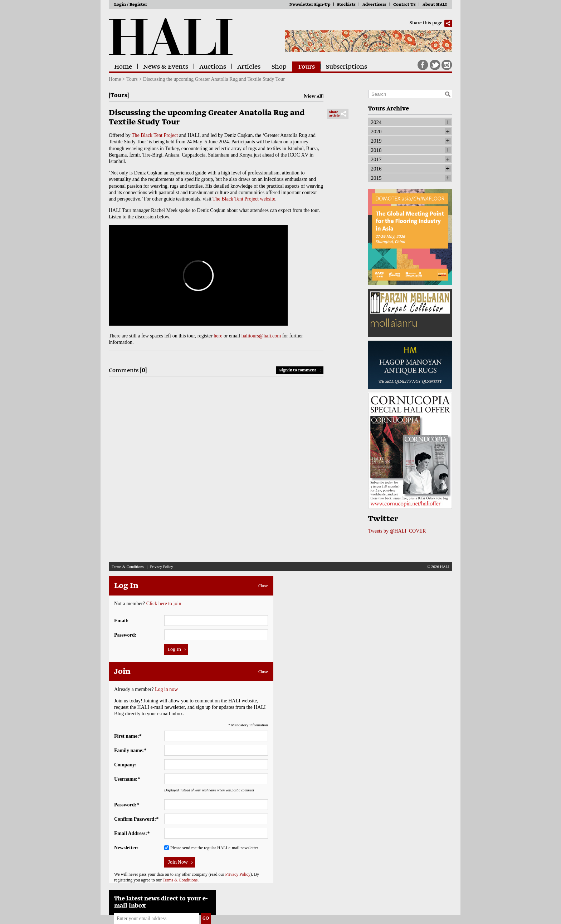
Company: (125, 765)
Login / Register (131, 5)
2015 (376, 178)
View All (314, 97)
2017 (376, 159)
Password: (125, 635)
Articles (249, 67)
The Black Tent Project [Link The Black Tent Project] (155, 135)
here (218, 336)
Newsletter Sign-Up (310, 5)
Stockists (346, 5)
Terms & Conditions (128, 567)
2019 (376, 141)
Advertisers (374, 5)
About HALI (435, 5)
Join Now (178, 863)
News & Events (166, 67)
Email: (121, 621)
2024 (376, 122)
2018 (376, 150)
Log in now (167, 689)
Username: (127, 779)
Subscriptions (347, 67)
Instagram (447, 65)
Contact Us (404, 5)
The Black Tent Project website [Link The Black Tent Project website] (244, 199)
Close (263, 586)
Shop (279, 67)
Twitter (435, 65)
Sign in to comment (298, 370)
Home (123, 67)
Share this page (426, 23)
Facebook (423, 65)
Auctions (213, 67)
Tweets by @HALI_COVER (397, 531)
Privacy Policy (161, 567)
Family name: (130, 750)
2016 (376, 169)
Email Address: (132, 833)
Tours (306, 67)
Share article (334, 114)
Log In (174, 650)
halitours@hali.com (261, 336)
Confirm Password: (136, 819)
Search (448, 94)
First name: (128, 736)
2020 (376, 132)
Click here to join (164, 604)
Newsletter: (126, 848)
